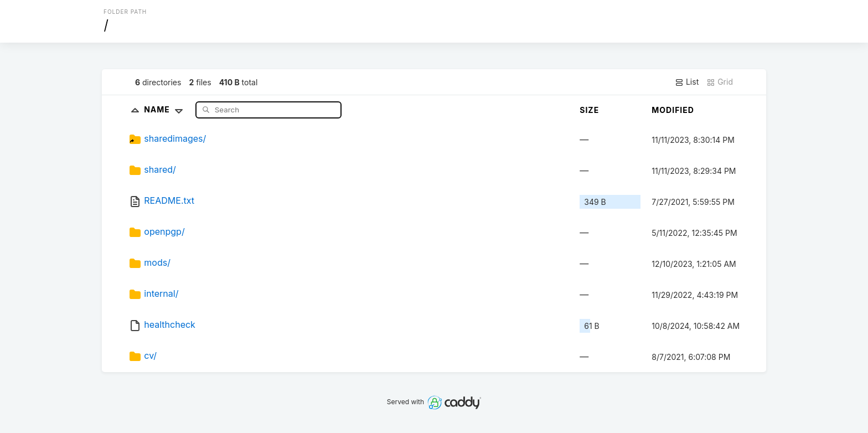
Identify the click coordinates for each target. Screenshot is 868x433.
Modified (673, 110)
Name (166, 109)
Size (589, 110)
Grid (720, 82)
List (687, 82)
